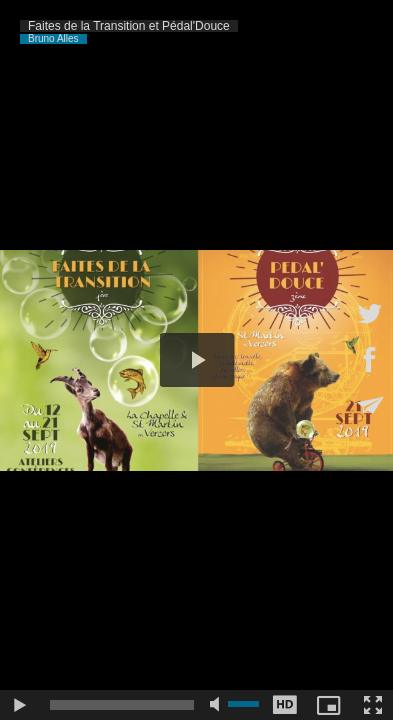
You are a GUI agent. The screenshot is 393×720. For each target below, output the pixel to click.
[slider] (122, 705)
